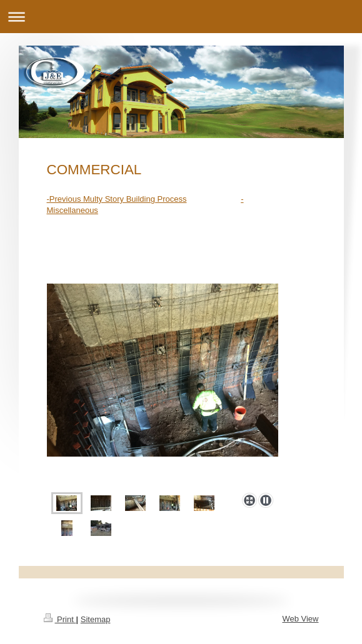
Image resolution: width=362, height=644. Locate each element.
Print (60, 619)
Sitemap (96, 619)
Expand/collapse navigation (181, 17)
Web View (300, 619)
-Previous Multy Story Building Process (117, 199)
